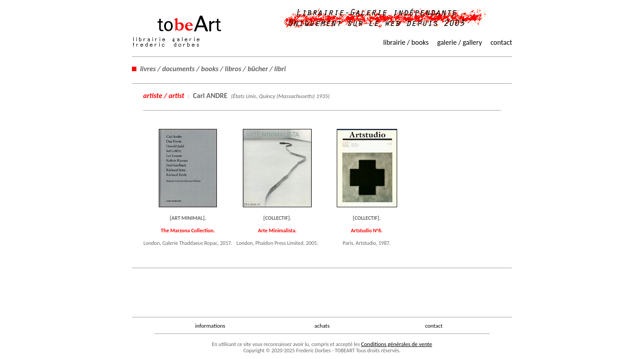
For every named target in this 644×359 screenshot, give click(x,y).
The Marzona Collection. (188, 231)
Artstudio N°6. (367, 231)
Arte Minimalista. (278, 231)
